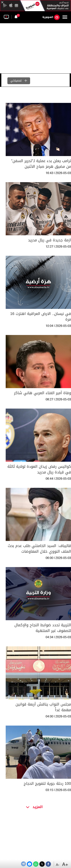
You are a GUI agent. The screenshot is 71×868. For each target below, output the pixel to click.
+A (65, 865)
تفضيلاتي (19, 81)
